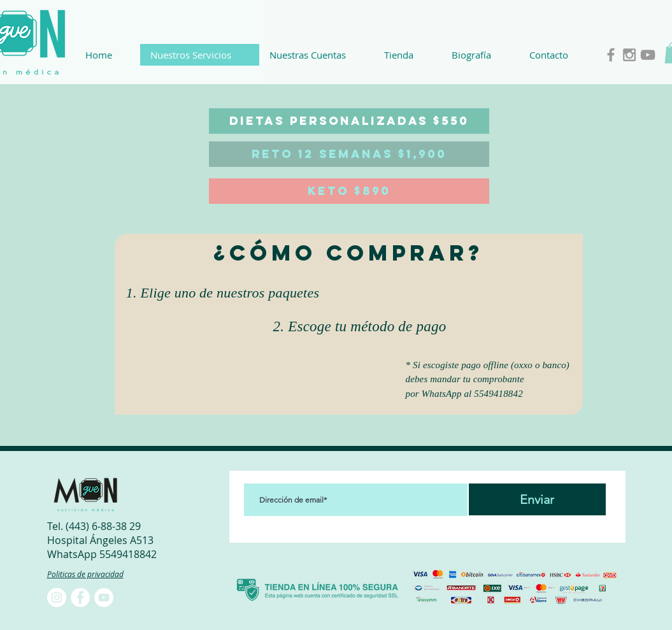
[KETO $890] (349, 191)
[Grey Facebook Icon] (611, 55)
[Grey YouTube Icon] (648, 55)
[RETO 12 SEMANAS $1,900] (349, 154)
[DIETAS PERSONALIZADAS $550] (349, 121)
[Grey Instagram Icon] (629, 55)
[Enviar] (537, 499)
